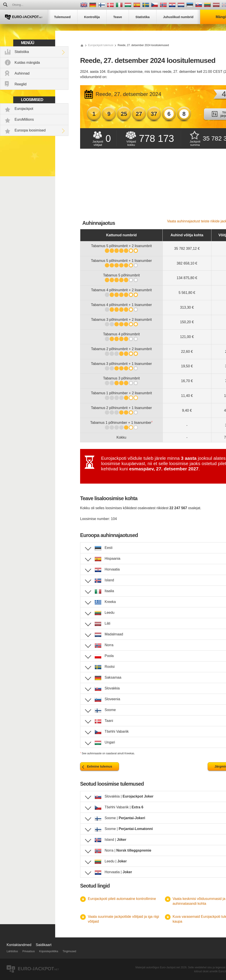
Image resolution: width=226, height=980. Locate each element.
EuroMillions (24, 119)
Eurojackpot (24, 109)
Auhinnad (22, 73)
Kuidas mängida (27, 63)
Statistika (22, 52)
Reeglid (21, 84)
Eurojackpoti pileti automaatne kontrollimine (122, 899)
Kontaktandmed (19, 945)
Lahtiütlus (12, 951)
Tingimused (69, 951)
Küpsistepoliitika (49, 951)
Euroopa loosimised (30, 130)
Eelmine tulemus (100, 766)
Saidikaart (44, 945)
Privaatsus (28, 951)
